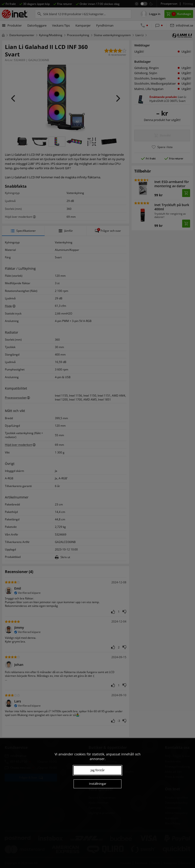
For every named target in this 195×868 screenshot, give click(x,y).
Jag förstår (98, 770)
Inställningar (98, 784)
